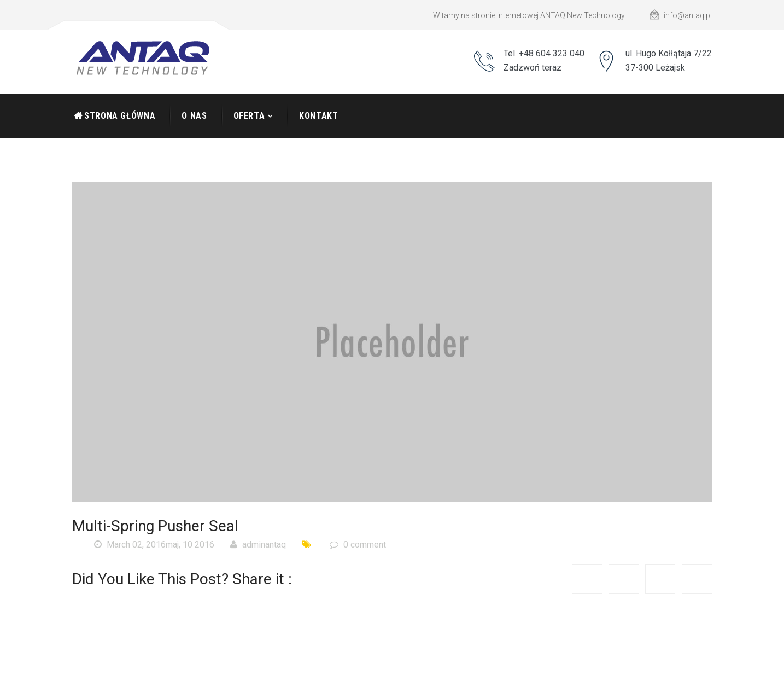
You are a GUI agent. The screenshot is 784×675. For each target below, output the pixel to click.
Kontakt (318, 116)
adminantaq (258, 545)
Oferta (249, 116)
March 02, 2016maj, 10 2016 (154, 545)
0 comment (358, 545)
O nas (194, 116)
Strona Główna (120, 116)
